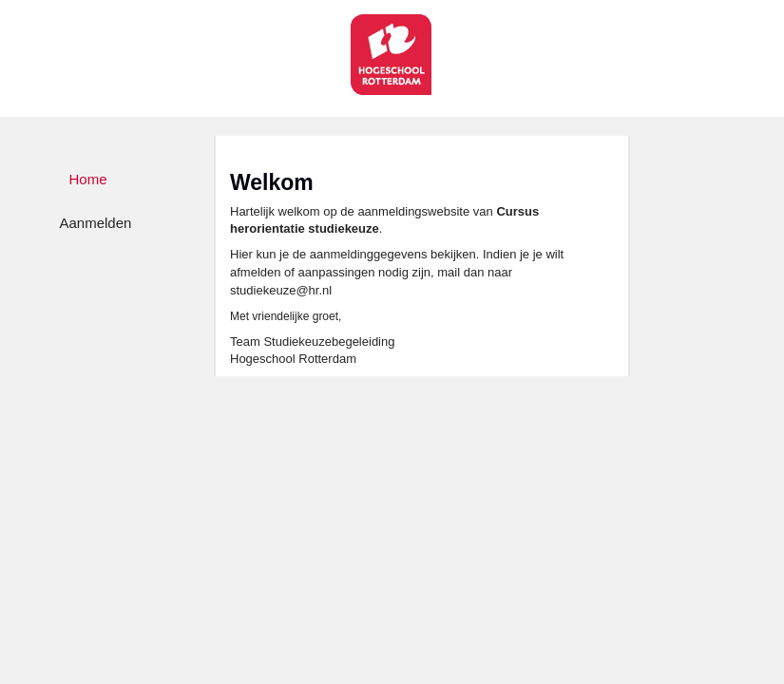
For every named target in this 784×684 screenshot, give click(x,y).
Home (88, 179)
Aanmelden (96, 223)
